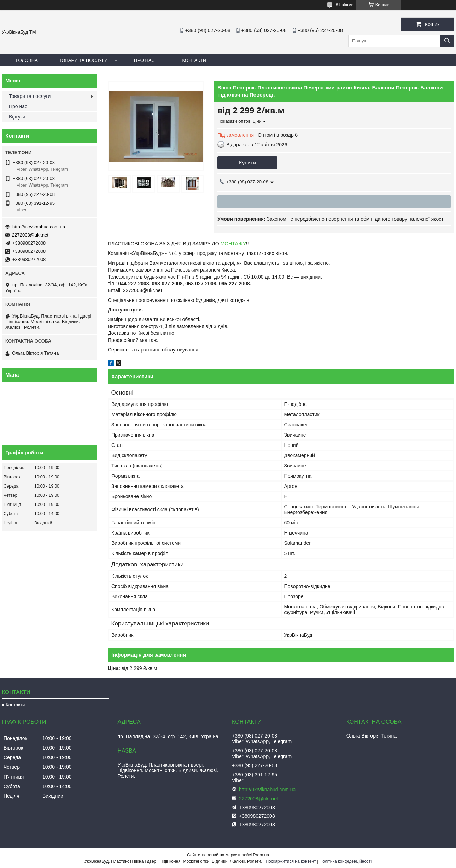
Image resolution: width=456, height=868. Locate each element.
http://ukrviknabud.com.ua (39, 227)
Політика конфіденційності (346, 861)
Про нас (144, 60)
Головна (27, 60)
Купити (247, 162)
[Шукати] (447, 41)
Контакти (194, 60)
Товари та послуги (83, 60)
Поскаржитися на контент (291, 861)
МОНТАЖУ (233, 244)
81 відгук (344, 5)
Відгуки (17, 117)
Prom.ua (261, 855)
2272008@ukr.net (30, 235)
